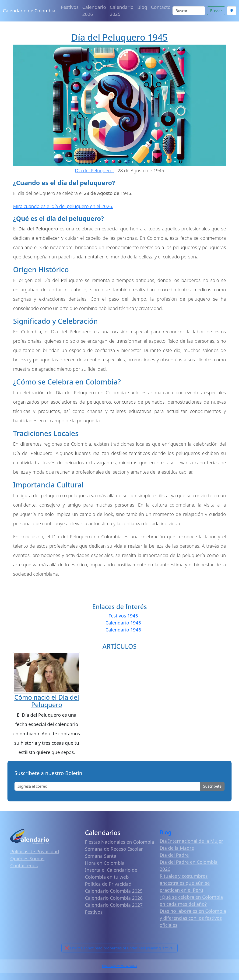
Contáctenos (24, 865)
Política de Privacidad (108, 884)
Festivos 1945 (123, 616)
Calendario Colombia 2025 (114, 891)
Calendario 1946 (123, 630)
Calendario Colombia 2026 (114, 898)
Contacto (161, 7)
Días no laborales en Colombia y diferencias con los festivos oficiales (193, 918)
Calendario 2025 (122, 11)
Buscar (216, 11)
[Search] (189, 11)
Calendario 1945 (123, 623)
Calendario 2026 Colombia (119, 966)
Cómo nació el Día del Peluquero (47, 701)
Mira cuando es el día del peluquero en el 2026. (63, 206)
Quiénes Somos (27, 858)
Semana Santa (101, 856)
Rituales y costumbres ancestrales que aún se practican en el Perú (185, 883)
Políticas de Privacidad (35, 851)
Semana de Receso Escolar (114, 849)
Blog (142, 7)
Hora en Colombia (105, 863)
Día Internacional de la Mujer (191, 841)
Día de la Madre (177, 848)
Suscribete (212, 786)
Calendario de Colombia (29, 11)
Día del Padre (174, 855)
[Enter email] (107, 786)
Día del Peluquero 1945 (119, 37)
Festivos (70, 7)
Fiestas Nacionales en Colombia (119, 842)
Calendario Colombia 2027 (114, 905)
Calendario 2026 (94, 11)
